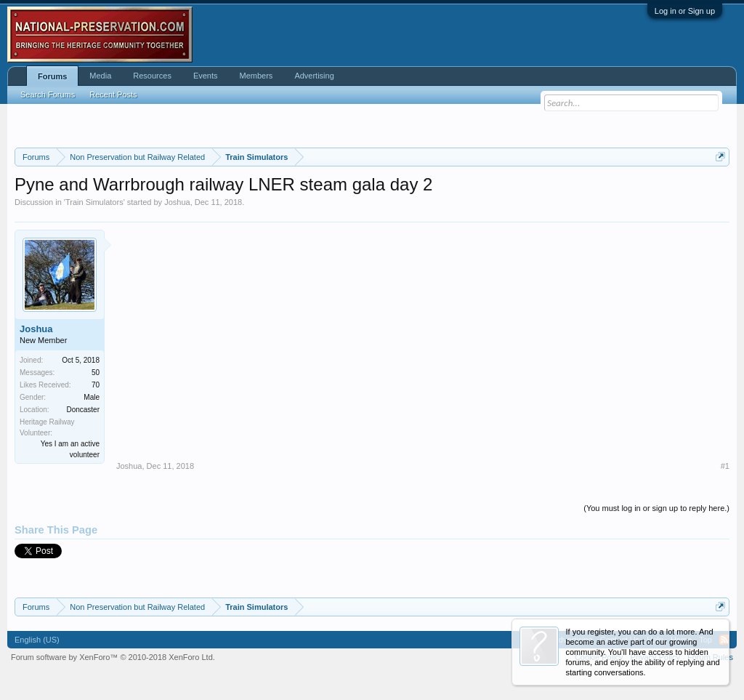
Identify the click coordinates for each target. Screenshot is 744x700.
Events (206, 76)
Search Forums (48, 94)
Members (256, 76)
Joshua (177, 202)
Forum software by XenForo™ (113, 657)
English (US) (37, 640)
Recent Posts (113, 94)
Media (100, 76)
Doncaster (83, 410)
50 (96, 373)
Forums (52, 76)
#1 (725, 466)
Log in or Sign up (685, 11)
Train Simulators (94, 202)
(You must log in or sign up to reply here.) (656, 508)
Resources (152, 76)
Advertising (314, 76)
